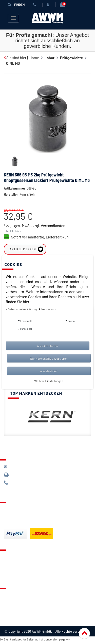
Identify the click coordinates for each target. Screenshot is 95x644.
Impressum (13, 620)
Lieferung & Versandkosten (27, 509)
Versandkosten (53, 226)
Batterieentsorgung (20, 521)
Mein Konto (13, 575)
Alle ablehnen (49, 371)
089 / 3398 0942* (23, 475)
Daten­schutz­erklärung (22, 309)
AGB (7, 607)
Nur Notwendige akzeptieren (49, 358)
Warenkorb (13, 569)
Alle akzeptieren (48, 346)
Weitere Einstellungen (49, 381)
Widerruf (11, 614)
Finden (16, 4)
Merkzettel (13, 563)
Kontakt (10, 556)
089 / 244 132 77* (23, 483)
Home (34, 58)
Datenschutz (14, 601)
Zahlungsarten (16, 515)
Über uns (11, 595)
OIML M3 (13, 63)
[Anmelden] (49, 5)
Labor (50, 58)
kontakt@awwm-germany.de (31, 467)
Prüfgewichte (71, 58)
